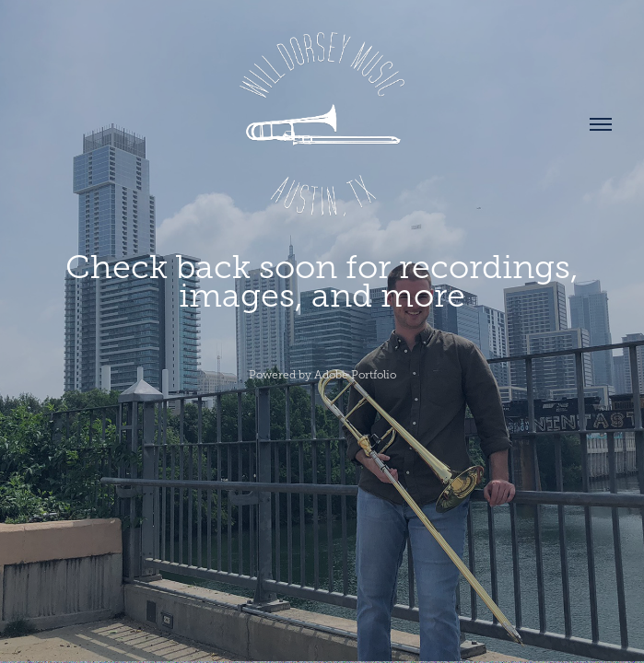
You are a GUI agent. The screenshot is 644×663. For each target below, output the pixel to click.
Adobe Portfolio (355, 375)
